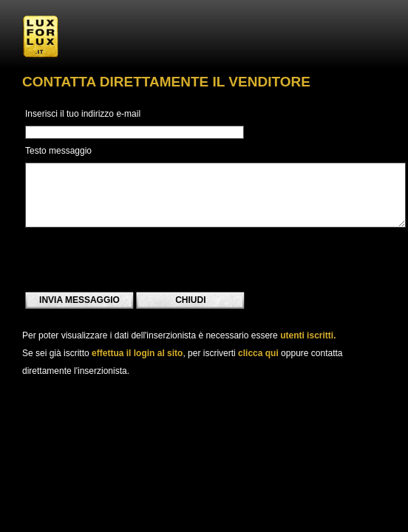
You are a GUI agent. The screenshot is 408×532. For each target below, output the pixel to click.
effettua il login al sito (137, 353)
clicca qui (258, 353)
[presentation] (137, 259)
